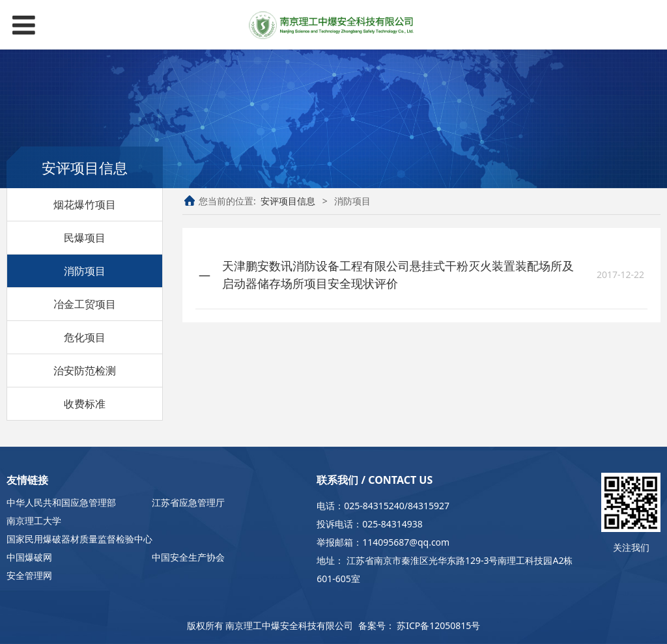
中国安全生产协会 (188, 557)
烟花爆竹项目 (85, 204)
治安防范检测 (85, 371)
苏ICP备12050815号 (438, 625)
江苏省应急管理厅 (188, 502)
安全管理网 (29, 575)
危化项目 (85, 337)
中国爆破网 (29, 557)
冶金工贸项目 (85, 304)
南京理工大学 (34, 521)
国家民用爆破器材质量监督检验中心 (79, 539)
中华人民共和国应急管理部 (61, 502)
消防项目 (85, 271)
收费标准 (85, 404)
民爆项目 (85, 238)
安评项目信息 (288, 201)
